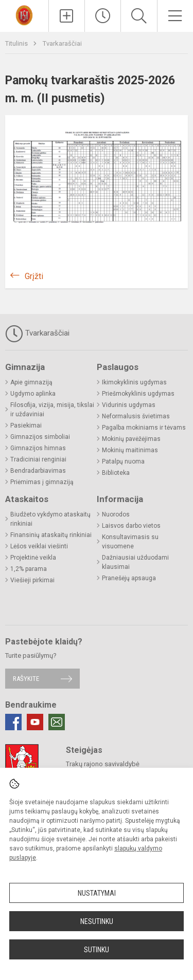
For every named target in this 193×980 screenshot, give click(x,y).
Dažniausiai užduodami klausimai (135, 562)
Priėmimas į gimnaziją (42, 482)
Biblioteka (116, 473)
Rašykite (26, 679)
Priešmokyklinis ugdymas (138, 394)
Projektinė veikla (33, 558)
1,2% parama (29, 569)
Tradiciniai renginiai (38, 459)
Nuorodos (116, 514)
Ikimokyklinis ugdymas (134, 382)
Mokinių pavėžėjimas (131, 439)
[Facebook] (13, 722)
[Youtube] (35, 722)
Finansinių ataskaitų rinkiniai (51, 535)
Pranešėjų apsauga (129, 578)
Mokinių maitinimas (130, 450)
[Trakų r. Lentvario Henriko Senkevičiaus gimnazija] (24, 15)
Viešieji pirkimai (32, 580)
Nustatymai (97, 893)
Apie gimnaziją (31, 382)
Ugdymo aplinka (33, 394)
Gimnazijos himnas (38, 448)
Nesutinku (97, 921)
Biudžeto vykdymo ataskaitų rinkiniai (50, 519)
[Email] (57, 722)
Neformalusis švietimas (136, 416)
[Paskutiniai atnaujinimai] (103, 16)
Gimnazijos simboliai (40, 437)
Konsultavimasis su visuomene (130, 542)
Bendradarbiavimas (38, 471)
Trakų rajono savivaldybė (103, 764)
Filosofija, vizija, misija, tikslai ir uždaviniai (52, 410)
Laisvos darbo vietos (131, 526)
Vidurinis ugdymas (129, 405)
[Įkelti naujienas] (67, 16)
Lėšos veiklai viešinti (39, 546)
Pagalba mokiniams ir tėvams (144, 428)
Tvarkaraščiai (62, 43)
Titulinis (17, 43)
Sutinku (97, 950)
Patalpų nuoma (123, 461)
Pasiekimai (26, 426)
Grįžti (34, 276)
